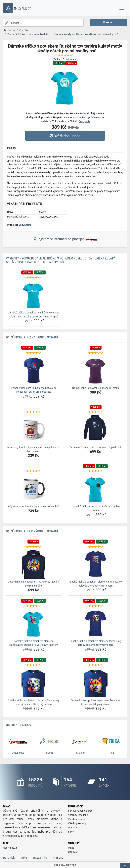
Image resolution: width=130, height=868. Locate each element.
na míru (89, 195)
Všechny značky (77, 819)
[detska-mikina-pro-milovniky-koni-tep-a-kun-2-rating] (96, 412)
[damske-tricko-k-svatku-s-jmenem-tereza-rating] (96, 353)
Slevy (71, 832)
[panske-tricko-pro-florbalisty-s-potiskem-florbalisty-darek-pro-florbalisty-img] (34, 370)
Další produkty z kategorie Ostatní (32, 337)
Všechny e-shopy (77, 823)
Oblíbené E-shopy (19, 725)
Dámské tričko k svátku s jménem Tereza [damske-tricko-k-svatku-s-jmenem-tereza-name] (96, 388)
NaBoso (58, 858)
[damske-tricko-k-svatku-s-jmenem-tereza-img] (96, 370)
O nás (71, 848)
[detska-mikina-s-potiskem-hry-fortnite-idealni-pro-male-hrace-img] (34, 564)
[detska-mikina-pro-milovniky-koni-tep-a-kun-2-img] (96, 429)
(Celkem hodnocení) (65, 59)
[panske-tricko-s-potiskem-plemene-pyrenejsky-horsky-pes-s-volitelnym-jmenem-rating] (96, 606)
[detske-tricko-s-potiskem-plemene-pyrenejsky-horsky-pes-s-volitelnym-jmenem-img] (34, 682)
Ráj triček (9, 858)
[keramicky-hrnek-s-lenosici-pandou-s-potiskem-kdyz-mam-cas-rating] (34, 412)
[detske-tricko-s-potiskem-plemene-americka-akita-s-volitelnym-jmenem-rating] (96, 665)
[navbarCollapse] (122, 8)
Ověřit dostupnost (65, 136)
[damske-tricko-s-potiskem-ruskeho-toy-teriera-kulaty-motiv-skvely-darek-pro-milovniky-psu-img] (34, 295)
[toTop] (125, 866)
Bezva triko (25, 225)
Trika (24, 858)
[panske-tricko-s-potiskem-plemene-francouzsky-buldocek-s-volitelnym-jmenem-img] (96, 564)
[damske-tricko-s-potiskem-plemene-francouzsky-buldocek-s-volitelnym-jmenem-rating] (34, 606)
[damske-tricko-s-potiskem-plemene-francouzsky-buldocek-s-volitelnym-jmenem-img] (34, 623)
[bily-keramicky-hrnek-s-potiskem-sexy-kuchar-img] (34, 489)
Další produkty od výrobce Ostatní (32, 531)
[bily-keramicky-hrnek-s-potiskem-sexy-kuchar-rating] (34, 472)
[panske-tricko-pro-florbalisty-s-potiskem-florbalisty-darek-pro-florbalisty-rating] (34, 353)
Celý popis (84, 121)
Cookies (72, 852)
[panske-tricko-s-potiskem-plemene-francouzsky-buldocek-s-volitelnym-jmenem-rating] (96, 547)
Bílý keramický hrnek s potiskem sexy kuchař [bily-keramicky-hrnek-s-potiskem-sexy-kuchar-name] (33, 506)
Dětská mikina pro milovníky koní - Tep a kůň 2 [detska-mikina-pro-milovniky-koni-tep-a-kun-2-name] (95, 447)
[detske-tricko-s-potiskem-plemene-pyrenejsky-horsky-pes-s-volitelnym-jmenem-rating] (34, 665)
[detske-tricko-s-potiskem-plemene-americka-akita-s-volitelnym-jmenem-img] (96, 682)
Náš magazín (10, 848)
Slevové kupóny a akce (80, 811)
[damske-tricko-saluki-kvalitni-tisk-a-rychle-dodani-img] (96, 489)
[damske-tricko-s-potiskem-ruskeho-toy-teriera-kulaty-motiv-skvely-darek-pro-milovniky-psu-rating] (34, 278)
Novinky (72, 828)
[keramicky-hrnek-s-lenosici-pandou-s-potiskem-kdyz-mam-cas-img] (34, 429)
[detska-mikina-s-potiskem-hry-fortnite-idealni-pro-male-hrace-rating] (34, 547)
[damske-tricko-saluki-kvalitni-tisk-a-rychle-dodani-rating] (96, 472)
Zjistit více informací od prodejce (65, 239)
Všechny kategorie (78, 815)
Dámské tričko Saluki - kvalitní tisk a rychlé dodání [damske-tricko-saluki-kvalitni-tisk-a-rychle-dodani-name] (96, 508)
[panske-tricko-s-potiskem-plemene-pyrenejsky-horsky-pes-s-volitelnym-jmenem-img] (96, 623)
